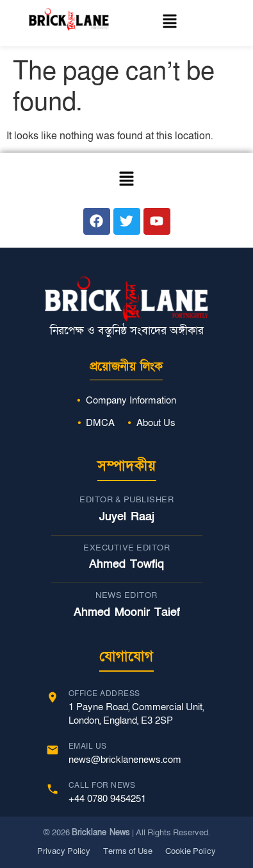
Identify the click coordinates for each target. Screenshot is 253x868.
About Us (156, 423)
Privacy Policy (64, 851)
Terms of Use (128, 851)
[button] (170, 23)
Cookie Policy (191, 851)
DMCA (100, 423)
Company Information (131, 400)
